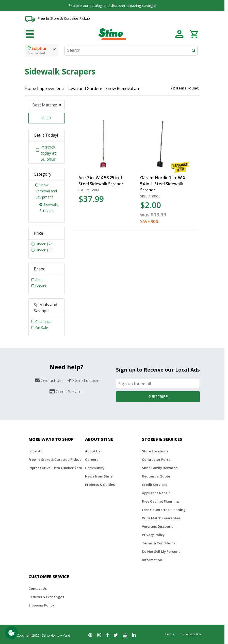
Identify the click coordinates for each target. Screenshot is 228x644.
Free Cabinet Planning (160, 501)
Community (95, 468)
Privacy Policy (153, 535)
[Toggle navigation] (30, 34)
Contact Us (38, 588)
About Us (93, 451)
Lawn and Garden (84, 88)
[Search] (131, 50)
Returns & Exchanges (46, 597)
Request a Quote (156, 476)
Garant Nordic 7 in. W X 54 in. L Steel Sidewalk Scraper (163, 184)
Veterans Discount (157, 526)
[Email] (158, 384)
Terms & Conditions (159, 543)
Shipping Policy (41, 605)
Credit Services (154, 485)
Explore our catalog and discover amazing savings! (112, 5)
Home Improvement (44, 88)
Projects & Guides (100, 485)
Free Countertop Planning (164, 510)
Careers (92, 459)
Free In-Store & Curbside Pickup (64, 18)
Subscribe (158, 397)
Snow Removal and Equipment (134, 88)
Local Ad (36, 451)
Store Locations (155, 451)
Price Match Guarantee (161, 518)
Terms (169, 634)
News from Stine (99, 476)
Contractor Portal (157, 459)
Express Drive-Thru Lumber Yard (55, 468)
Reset (46, 118)
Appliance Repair (156, 493)
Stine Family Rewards (160, 468)
